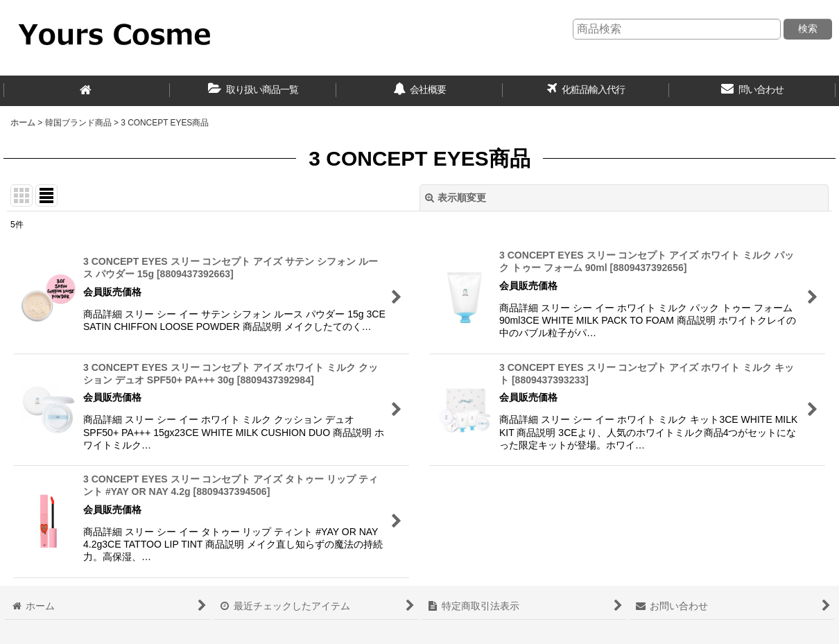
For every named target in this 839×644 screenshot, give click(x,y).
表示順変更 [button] (456, 198)
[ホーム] (87, 91)
